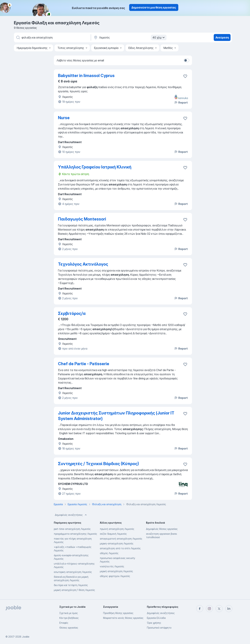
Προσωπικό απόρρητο (159, 628)
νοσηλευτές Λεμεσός (112, 566)
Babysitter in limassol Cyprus (86, 76)
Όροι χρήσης (154, 623)
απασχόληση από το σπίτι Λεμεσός (120, 548)
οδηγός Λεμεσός (109, 553)
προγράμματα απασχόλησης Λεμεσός (75, 534)
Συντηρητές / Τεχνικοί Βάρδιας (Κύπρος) (98, 464)
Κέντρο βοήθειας (69, 618)
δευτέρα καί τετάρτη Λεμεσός (71, 585)
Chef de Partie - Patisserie (84, 364)
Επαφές (64, 623)
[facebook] (200, 609)
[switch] (186, 60)
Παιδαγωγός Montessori (82, 219)
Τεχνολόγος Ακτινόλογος (83, 264)
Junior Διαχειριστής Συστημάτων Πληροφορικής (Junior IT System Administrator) (116, 416)
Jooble (26, 637)
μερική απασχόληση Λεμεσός (116, 571)
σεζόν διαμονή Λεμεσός (113, 534)
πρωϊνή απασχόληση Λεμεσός (117, 529)
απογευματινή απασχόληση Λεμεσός (121, 539)
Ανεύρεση (222, 37)
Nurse (64, 118)
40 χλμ (159, 37)
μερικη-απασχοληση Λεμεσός (117, 543)
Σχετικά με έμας (69, 613)
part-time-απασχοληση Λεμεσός (72, 529)
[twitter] (219, 609)
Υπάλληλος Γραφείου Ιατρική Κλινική (95, 167)
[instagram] (209, 609)
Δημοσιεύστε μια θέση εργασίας (154, 7)
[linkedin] (229, 609)
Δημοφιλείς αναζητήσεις (71, 515)
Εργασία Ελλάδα (156, 618)
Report (181, 103)
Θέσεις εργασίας (69, 628)
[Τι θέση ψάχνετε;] (52, 37)
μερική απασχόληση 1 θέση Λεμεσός (74, 590)
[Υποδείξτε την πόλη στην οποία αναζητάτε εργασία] (130, 37)
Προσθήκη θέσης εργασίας (118, 613)
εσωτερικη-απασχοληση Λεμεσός (73, 572)
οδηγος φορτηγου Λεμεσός (115, 576)
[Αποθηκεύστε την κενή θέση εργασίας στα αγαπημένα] (185, 76)
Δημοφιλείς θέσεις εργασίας (162, 529)
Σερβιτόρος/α (72, 313)
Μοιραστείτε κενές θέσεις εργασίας (123, 618)
